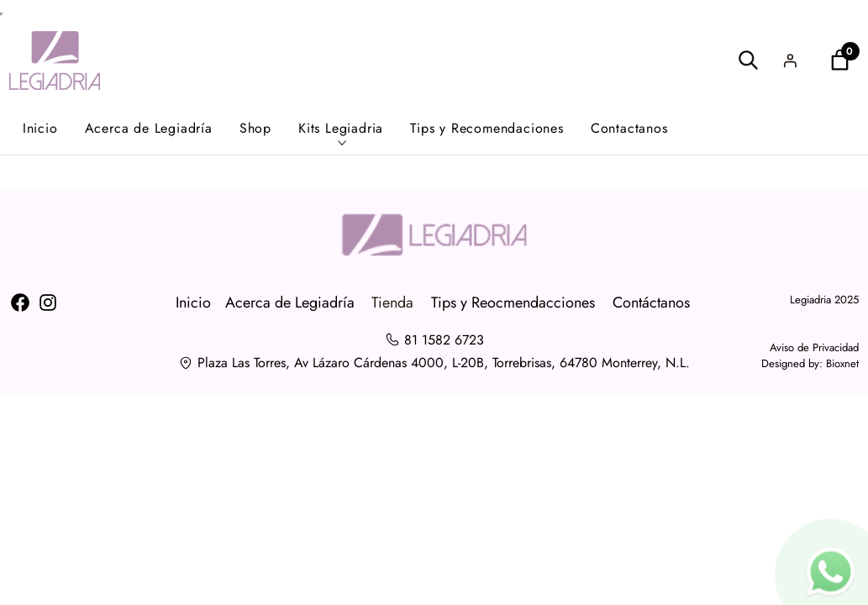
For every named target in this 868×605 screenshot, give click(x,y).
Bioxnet (842, 363)
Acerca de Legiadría (290, 302)
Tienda (392, 302)
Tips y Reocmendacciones (513, 302)
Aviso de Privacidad (814, 347)
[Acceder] (790, 60)
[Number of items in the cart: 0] (839, 60)
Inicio (193, 302)
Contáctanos (651, 302)
